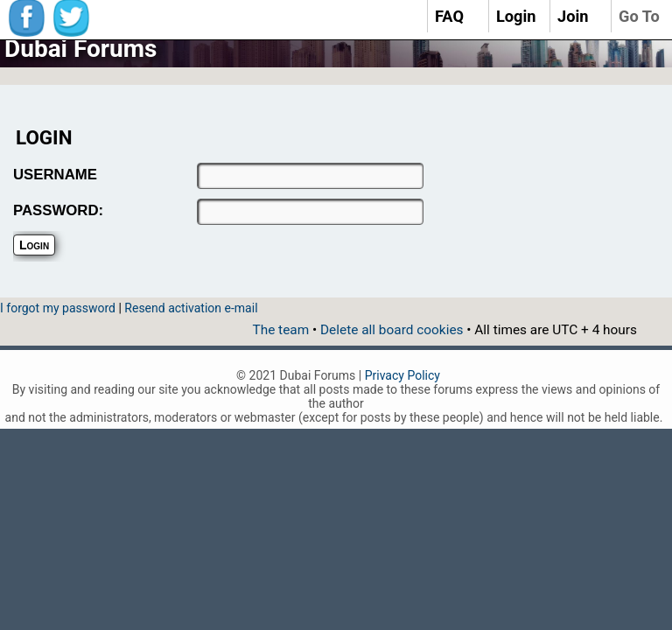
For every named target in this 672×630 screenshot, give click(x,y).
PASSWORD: (58, 210)
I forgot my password (58, 308)
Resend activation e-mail (191, 308)
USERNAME (55, 175)
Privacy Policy (402, 375)
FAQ (449, 16)
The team (280, 330)
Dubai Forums (80, 49)
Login (516, 16)
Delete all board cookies (392, 330)
